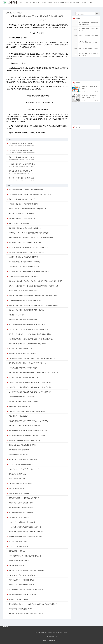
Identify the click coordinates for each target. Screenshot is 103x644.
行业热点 (44, 2)
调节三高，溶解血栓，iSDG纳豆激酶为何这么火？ (24, 378)
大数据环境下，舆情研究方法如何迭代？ (21, 503)
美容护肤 (84, 2)
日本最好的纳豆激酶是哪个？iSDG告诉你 (21, 397)
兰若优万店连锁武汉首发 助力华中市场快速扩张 (23, 368)
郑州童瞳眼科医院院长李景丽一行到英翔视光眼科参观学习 (27, 252)
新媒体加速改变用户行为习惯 (18, 541)
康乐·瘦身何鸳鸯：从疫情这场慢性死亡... (21, 157)
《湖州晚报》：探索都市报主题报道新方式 (22, 522)
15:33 (75, 42)
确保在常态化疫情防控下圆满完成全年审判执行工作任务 (26, 614)
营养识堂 (78, 2)
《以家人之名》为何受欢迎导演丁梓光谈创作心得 (24, 469)
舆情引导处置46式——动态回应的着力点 (21, 580)
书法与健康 (61, 2)
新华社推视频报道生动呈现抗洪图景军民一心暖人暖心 (25, 537)
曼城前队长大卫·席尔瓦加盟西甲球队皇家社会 (23, 585)
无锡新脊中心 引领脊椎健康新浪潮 (19, 406)
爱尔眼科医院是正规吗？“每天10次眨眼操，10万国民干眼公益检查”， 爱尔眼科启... (34, 373)
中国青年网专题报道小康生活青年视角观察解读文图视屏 (26, 532)
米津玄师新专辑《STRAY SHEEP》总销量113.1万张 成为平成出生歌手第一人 (33, 604)
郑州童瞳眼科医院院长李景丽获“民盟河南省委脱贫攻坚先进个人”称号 (30, 194)
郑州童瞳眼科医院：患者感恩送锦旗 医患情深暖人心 (25, 228)
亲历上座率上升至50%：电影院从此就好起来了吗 (24, 498)
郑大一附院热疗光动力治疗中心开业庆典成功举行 (24, 267)
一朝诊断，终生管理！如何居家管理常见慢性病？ (24, 204)
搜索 (97, 14)
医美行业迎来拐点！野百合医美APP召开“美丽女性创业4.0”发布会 (29, 421)
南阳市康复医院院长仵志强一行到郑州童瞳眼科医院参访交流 (27, 344)
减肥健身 (90, 2)
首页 (21, 2)
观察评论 (50, 2)
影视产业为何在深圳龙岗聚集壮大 (19, 493)
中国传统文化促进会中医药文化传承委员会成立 (23, 291)
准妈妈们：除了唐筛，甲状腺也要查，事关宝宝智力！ (25, 426)
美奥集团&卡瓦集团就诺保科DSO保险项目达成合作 (24, 440)
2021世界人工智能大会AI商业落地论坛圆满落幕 (23, 257)
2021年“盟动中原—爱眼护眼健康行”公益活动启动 (24, 276)
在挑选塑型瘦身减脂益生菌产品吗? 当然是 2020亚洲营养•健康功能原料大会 (32, 358)
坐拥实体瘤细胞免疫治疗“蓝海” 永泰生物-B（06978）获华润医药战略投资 (31, 238)
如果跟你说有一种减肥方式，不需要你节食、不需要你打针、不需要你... (22, 159)
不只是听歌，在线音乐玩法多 (18, 474)
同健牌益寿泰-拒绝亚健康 (17, 315)
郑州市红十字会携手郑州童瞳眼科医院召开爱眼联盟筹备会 (27, 310)
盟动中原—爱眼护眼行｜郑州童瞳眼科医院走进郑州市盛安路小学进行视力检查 (33, 296)
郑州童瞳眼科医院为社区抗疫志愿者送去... (22, 143)
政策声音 (33, 2)
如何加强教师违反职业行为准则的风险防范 (22, 575)
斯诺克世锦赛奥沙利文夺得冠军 (18, 455)
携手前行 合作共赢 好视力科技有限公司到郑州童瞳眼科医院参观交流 (30, 334)
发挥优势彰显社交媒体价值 (17, 551)
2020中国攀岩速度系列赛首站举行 (19, 450)
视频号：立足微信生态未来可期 (18, 546)
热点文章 (78, 18)
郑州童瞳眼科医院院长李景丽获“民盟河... (21, 150)
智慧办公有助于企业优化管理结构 (19, 517)
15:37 (75, 23)
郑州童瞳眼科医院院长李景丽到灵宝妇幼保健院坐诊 (25, 262)
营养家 (55, 2)
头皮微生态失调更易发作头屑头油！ (20, 223)
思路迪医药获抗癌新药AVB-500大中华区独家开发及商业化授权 (28, 431)
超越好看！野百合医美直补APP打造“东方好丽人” (24, 402)
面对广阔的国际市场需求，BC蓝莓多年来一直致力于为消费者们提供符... (22, 180)
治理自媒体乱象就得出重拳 (17, 479)
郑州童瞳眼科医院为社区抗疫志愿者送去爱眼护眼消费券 (26, 190)
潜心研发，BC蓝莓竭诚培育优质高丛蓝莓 (21, 178)
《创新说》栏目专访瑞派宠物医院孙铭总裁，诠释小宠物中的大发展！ (30, 382)
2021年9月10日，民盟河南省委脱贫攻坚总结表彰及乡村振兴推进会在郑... (22, 152)
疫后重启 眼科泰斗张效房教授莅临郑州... (21, 171)
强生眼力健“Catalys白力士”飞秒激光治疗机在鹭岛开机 (25, 243)
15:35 (75, 30)
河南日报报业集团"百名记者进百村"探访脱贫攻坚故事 (25, 556)
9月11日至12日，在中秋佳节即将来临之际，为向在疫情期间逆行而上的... (22, 146)
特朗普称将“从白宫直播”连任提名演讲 (20, 609)
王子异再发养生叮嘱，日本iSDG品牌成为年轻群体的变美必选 (28, 363)
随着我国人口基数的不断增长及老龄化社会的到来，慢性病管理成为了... (22, 166)
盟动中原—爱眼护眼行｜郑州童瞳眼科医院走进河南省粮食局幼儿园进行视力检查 (33, 305)
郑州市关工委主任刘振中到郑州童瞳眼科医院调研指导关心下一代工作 (30, 329)
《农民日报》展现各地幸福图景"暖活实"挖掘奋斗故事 (25, 527)
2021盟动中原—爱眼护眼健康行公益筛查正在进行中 (25, 300)
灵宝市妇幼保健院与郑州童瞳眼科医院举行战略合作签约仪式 (27, 325)
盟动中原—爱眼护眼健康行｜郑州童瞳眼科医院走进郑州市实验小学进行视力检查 (33, 286)
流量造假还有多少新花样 (16, 566)
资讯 (27, 2)
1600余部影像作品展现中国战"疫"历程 (20, 484)
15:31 (75, 54)
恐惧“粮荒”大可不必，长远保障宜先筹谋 (21, 508)
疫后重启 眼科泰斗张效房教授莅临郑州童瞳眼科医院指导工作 (28, 209)
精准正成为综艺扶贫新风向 (17, 488)
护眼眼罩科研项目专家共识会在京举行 (20, 349)
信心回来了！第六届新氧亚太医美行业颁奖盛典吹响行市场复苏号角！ (30, 392)
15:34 (75, 36)
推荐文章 (78, 83)
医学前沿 (38, 2)
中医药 (67, 2)
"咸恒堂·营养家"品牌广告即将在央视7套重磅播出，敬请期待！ (28, 435)
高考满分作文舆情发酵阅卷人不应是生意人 (22, 513)
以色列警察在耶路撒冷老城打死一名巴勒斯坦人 (23, 594)
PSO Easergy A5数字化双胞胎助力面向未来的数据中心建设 (27, 411)
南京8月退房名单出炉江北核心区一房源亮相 (22, 445)
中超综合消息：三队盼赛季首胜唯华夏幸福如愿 (23, 460)
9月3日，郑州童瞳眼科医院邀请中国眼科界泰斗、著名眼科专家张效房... (22, 173)
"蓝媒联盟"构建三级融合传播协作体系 (20, 561)
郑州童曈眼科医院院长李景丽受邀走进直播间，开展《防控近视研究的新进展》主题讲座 (36, 281)
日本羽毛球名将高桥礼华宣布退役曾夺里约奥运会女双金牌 (27, 590)
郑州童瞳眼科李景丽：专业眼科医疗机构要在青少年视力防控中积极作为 (31, 339)
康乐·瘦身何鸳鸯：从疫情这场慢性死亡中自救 (23, 199)
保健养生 (73, 2)
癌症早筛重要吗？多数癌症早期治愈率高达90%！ (24, 320)
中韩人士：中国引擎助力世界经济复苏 (20, 599)
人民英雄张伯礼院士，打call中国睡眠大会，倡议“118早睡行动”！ (29, 247)
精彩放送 (78, 127)
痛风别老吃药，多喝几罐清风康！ (19, 416)
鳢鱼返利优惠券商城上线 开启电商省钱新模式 (23, 218)
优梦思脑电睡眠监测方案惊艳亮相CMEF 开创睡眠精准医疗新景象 (29, 272)
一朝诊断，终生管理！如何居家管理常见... (22, 164)
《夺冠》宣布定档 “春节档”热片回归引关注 (22, 464)
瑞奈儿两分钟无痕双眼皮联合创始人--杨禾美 (22, 353)
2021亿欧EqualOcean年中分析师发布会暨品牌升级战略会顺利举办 (29, 233)
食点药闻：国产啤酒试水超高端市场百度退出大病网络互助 (27, 570)
